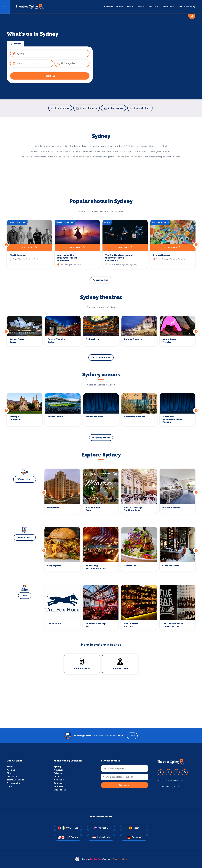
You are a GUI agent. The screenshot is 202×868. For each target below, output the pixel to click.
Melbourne (59, 770)
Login (10, 786)
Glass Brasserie (171, 566)
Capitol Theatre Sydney (56, 341)
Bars (25, 595)
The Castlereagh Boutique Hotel (133, 509)
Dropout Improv (161, 255)
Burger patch (54, 566)
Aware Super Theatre (169, 341)
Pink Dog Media (96, 859)
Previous (6, 245)
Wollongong (60, 790)
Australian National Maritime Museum (172, 419)
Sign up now (125, 785)
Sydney (58, 767)
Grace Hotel (54, 508)
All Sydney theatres (101, 357)
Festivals (154, 7)
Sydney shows (60, 108)
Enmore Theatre (133, 339)
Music (130, 7)
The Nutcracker (18, 255)
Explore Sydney (140, 108)
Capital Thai (131, 566)
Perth (57, 777)
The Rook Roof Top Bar (96, 625)
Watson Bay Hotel (172, 508)
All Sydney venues (101, 437)
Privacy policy (13, 783)
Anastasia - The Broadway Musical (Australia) (67, 258)
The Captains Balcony (131, 625)
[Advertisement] (101, 709)
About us (11, 770)
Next (196, 245)
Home (10, 767)
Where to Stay (25, 479)
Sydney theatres (86, 108)
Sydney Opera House (17, 341)
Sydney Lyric (93, 339)
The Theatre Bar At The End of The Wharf (173, 625)
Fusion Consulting (120, 859)
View (132, 736)
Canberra (59, 783)
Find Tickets (29, 247)
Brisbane (58, 773)
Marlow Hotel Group (93, 509)
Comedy (109, 7)
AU (4, 7)
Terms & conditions (16, 780)
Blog (193, 7)
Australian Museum (135, 417)
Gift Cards (183, 7)
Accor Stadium (56, 417)
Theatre (119, 7)
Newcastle (59, 780)
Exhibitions (168, 7)
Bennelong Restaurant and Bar (96, 567)
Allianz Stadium (94, 417)
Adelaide (58, 786)
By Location (15, 44)
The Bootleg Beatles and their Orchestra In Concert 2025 (119, 258)
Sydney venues (113, 108)
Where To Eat (25, 537)
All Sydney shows (101, 280)
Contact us (12, 777)
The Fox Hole (54, 624)
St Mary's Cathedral (15, 418)
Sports (141, 7)
